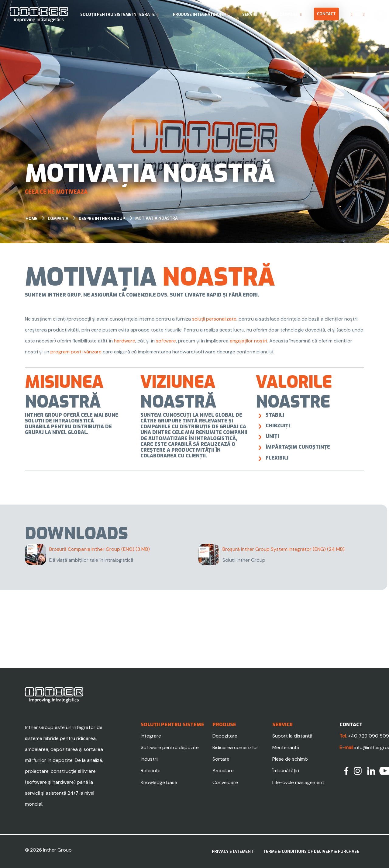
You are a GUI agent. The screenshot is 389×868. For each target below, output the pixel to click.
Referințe (151, 771)
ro (358, 14)
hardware (125, 341)
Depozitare (225, 736)
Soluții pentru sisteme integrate (117, 14)
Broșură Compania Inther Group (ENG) (100, 549)
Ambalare (223, 771)
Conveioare (225, 782)
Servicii (250, 14)
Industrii (150, 759)
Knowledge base (159, 782)
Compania (287, 14)
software (166, 341)
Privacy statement (233, 851)
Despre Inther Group (102, 219)
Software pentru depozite (170, 747)
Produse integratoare (198, 14)
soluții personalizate (214, 319)
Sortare (221, 759)
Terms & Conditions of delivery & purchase (311, 851)
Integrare (151, 736)
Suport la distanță (292, 736)
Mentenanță (286, 747)
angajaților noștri (248, 341)
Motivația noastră (157, 218)
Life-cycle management (298, 782)
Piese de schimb (290, 759)
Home (31, 219)
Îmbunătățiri (286, 771)
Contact (326, 14)
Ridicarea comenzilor (235, 747)
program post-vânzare (76, 352)
